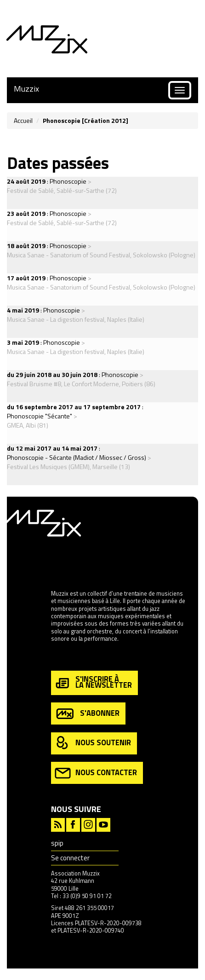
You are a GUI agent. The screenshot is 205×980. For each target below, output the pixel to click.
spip (57, 843)
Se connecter (70, 858)
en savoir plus (69, 658)
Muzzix (26, 89)
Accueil (23, 120)
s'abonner (87, 714)
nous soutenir (93, 743)
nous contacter (96, 773)
